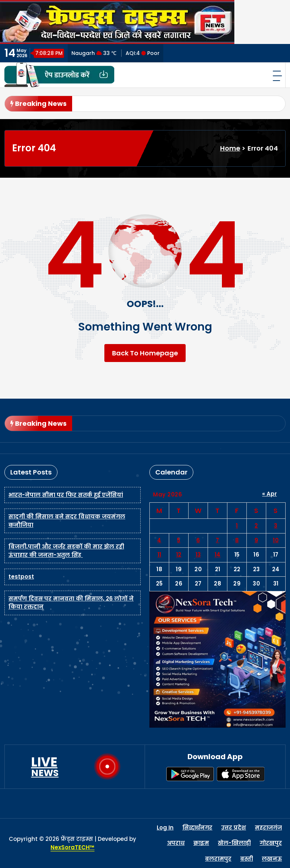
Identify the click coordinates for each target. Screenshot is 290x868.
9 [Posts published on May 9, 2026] (256, 540)
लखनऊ (272, 859)
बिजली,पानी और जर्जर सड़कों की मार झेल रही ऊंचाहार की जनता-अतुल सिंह (66, 551)
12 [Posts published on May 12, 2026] (179, 555)
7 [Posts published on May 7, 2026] (218, 540)
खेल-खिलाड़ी (234, 843)
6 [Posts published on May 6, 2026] (198, 540)
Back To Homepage (145, 353)
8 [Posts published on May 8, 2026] (237, 540)
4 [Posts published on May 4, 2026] (159, 540)
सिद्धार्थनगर (197, 828)
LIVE (45, 767)
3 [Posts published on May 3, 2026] (276, 526)
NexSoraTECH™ (72, 847)
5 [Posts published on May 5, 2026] (179, 540)
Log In (165, 828)
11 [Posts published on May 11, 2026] (159, 555)
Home (230, 148)
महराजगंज (268, 828)
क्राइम (201, 843)
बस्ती (247, 859)
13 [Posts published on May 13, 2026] (198, 555)
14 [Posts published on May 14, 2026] (218, 555)
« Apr (269, 494)
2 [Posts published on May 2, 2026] (256, 526)
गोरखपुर (271, 843)
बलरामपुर (218, 859)
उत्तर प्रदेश (234, 828)
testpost (21, 577)
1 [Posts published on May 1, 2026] (237, 526)
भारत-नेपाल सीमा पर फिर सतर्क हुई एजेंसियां (66, 495)
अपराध (176, 843)
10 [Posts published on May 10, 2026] (276, 540)
